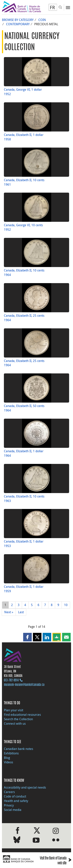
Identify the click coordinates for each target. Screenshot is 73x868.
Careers (9, 792)
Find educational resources (22, 715)
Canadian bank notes (18, 749)
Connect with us (15, 724)
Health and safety (16, 801)
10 (66, 605)
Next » (9, 612)
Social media (13, 810)
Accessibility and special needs (25, 787)
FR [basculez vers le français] (52, 7)
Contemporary (18, 24)
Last (21, 612)
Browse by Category (18, 20)
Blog (7, 758)
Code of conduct (15, 796)
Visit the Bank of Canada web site (55, 861)
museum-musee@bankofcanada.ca (24, 685)
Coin (42, 20)
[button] (27, 637)
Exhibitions (11, 753)
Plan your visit (14, 710)
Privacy (9, 805)
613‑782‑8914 (11, 680)
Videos (8, 762)
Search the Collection (18, 719)
